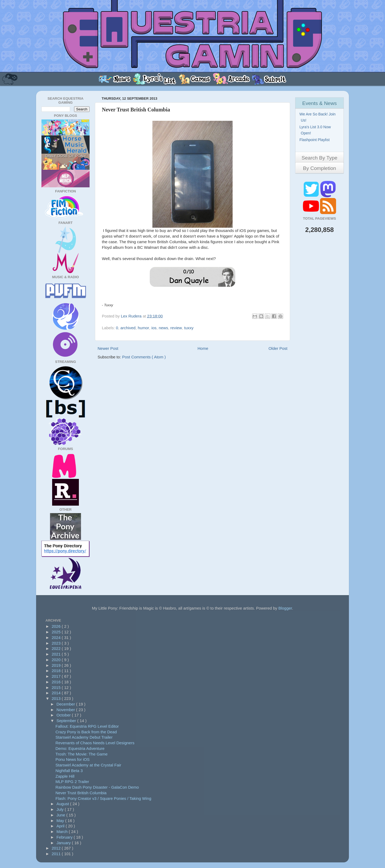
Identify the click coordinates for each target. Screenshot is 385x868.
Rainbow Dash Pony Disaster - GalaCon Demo (97, 787)
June (61, 815)
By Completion (319, 168)
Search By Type (319, 158)
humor (143, 328)
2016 (57, 682)
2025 (57, 632)
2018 (57, 671)
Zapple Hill (65, 776)
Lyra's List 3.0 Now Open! (316, 130)
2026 (57, 626)
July (61, 809)
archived (128, 328)
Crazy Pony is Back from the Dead (86, 732)
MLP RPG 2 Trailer (72, 782)
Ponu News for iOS (73, 759)
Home (203, 348)
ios (154, 328)
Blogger (285, 608)
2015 (57, 687)
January (64, 843)
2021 (57, 654)
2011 (57, 854)
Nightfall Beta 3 (69, 771)
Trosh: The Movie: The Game (82, 754)
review (176, 328)
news (163, 328)
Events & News (320, 103)
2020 (57, 660)
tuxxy (189, 328)
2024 (57, 638)
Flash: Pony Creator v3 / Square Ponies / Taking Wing (103, 798)
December (66, 704)
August (63, 804)
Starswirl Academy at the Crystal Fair (88, 765)
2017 (57, 676)
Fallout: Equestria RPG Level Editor (87, 726)
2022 (57, 648)
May (61, 821)
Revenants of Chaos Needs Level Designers (95, 743)
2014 (57, 693)
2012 (57, 848)
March (63, 832)
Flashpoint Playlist (315, 140)
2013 (57, 698)
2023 (57, 643)
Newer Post (108, 348)
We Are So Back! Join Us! (318, 117)
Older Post (278, 348)
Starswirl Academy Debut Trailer (84, 737)
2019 (57, 665)
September (67, 721)
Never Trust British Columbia (81, 793)
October (64, 715)
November (66, 710)
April (61, 826)
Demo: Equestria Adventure (80, 748)
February (65, 837)
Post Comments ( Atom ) (144, 357)
